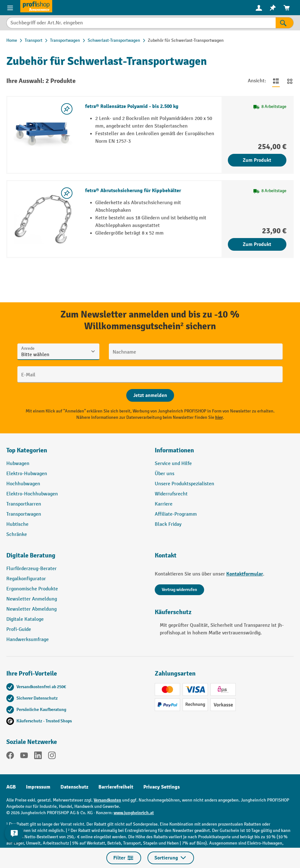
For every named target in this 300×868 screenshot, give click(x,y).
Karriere (164, 504)
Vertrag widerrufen (179, 590)
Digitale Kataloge (25, 619)
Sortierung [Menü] (171, 858)
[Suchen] (285, 23)
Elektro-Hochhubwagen (32, 494)
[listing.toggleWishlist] (67, 109)
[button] (76, 558)
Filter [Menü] (124, 858)
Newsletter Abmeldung (31, 609)
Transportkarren (24, 504)
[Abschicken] (150, 395)
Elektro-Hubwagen (27, 474)
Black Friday (168, 524)
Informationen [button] (174, 450)
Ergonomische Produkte (32, 589)
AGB (11, 787)
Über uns (165, 474)
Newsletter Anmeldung (32, 599)
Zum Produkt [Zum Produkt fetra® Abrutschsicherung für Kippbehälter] (257, 244)
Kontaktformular (245, 574)
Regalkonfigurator (26, 579)
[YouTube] (24, 757)
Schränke (17, 535)
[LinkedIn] (38, 757)
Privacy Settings (162, 787)
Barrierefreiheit (116, 787)
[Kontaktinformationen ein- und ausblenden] (14, 833)
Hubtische (17, 524)
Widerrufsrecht (171, 494)
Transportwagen (24, 514)
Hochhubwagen (23, 484)
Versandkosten (107, 800)
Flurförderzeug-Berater (31, 569)
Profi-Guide (19, 629)
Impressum (38, 787)
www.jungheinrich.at (134, 813)
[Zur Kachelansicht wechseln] (290, 81)
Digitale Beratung (31, 555)
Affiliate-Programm (176, 514)
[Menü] (10, 8)
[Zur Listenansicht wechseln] (276, 81)
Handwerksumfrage (28, 640)
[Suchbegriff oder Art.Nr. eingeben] (141, 23)
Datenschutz (74, 787)
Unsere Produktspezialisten (184, 484)
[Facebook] (10, 757)
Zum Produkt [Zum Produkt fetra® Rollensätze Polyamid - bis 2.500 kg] (257, 160)
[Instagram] (52, 757)
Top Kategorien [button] (27, 450)
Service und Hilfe (173, 464)
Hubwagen (18, 464)
